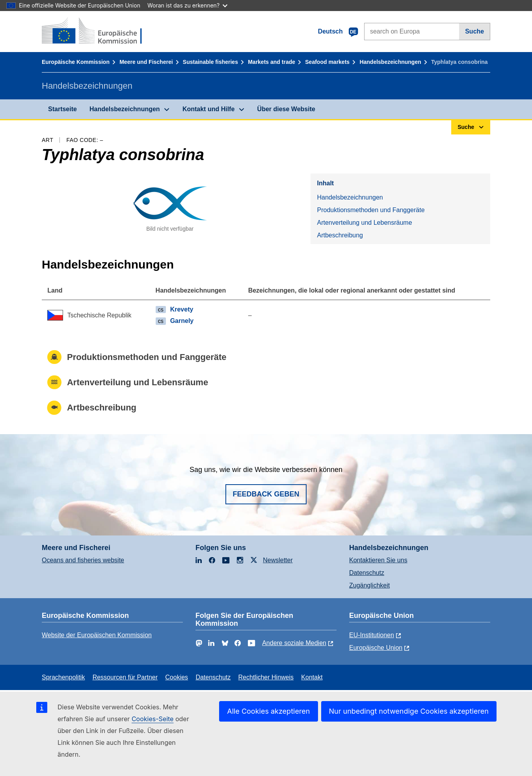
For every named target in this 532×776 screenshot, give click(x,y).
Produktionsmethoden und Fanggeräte (371, 210)
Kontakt (312, 677)
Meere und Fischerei (146, 62)
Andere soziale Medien (294, 643)
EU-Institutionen (372, 635)
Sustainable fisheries (210, 62)
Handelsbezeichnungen (390, 62)
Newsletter (278, 560)
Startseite (62, 109)
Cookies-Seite (153, 719)
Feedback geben (266, 494)
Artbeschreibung (340, 235)
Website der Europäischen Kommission (97, 635)
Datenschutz (367, 573)
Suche (474, 31)
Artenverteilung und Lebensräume (364, 223)
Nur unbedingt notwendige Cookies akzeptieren (409, 711)
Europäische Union (376, 648)
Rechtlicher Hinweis (266, 677)
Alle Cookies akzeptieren (268, 711)
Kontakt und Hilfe (208, 109)
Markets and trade (272, 62)
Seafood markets (327, 62)
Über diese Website (286, 109)
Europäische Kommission (76, 62)
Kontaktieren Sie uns (378, 560)
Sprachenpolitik (63, 677)
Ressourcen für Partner (125, 677)
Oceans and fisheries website (83, 560)
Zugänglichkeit (369, 585)
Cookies (177, 677)
